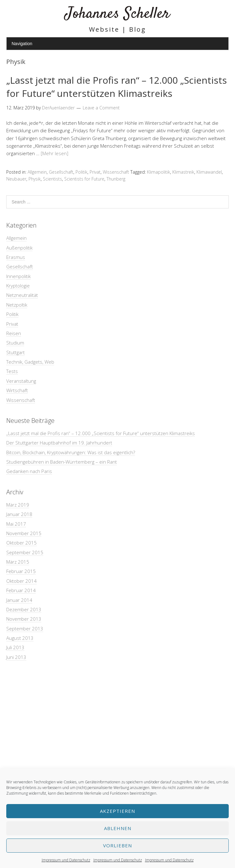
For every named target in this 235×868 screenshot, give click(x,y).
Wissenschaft (116, 172)
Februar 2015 (21, 571)
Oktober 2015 (21, 543)
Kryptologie (18, 286)
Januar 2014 (19, 600)
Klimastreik (183, 172)
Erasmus (16, 257)
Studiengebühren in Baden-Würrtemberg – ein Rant (62, 462)
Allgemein (37, 172)
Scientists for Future (84, 179)
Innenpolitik (18, 276)
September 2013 (25, 629)
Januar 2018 (19, 514)
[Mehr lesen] (55, 153)
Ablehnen (118, 828)
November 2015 (24, 533)
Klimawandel (209, 172)
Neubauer (16, 179)
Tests (12, 371)
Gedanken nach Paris (29, 471)
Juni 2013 (16, 657)
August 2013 (20, 638)
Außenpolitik (19, 248)
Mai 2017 (16, 524)
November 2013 (24, 619)
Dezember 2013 (24, 609)
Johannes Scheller (118, 14)
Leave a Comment (101, 108)
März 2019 (18, 505)
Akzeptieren (118, 811)
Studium (15, 343)
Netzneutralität (22, 295)
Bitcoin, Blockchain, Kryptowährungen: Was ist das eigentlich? (71, 452)
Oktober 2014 (21, 581)
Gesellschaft (61, 172)
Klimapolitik (159, 172)
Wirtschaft (17, 390)
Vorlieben (118, 845)
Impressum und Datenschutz (66, 860)
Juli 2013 (15, 647)
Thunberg (116, 179)
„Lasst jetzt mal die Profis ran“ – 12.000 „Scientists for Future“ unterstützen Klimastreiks (117, 87)
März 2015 (18, 562)
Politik (81, 172)
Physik (35, 179)
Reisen (14, 333)
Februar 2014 (21, 590)
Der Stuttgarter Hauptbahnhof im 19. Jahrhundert (59, 443)
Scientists (52, 179)
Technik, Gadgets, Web (30, 362)
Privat (95, 172)
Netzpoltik (17, 305)
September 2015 (25, 552)
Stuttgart (16, 352)
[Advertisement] (118, 717)
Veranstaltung (21, 381)
